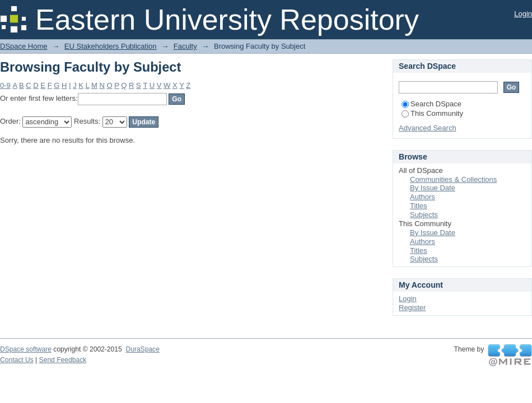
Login (523, 14)
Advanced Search (428, 128)
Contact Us (17, 360)
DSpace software (26, 349)
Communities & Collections (453, 179)
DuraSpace (142, 349)
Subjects (424, 215)
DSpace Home (24, 46)
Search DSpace (431, 104)
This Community (432, 113)
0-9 (5, 85)
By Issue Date (433, 188)
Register (412, 308)
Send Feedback (63, 360)
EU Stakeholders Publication (111, 46)
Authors (423, 197)
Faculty (185, 46)
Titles (419, 206)
